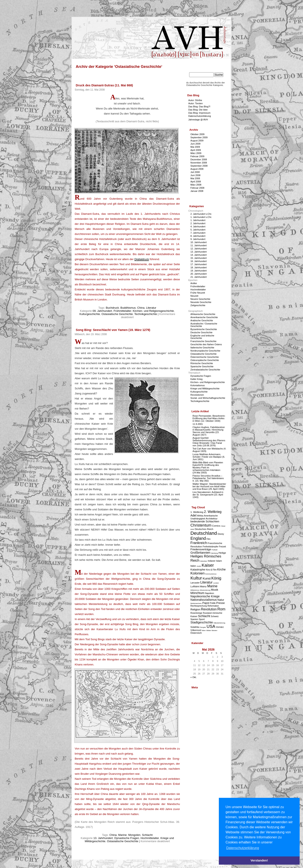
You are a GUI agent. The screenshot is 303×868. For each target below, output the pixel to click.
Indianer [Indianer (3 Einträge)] (212, 561)
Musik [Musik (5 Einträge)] (215, 590)
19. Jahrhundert (199, 271)
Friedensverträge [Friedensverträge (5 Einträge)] (201, 549)
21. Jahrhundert (199, 277)
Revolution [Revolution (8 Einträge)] (209, 609)
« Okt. (193, 677)
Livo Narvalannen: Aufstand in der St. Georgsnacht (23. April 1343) (208, 495)
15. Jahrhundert (199, 258)
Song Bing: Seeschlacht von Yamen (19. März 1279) (113, 330)
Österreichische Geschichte (205, 357)
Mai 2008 (195, 178)
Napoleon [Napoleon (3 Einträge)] (209, 593)
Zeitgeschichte (198, 305)
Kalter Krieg (196, 379)
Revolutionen (197, 395)
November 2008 (199, 163)
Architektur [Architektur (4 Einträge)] (212, 518)
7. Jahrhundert (198, 233)
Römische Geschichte (202, 363)
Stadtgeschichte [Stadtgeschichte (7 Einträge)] (202, 622)
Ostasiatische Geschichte (117, 314)
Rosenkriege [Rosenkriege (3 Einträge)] (196, 613)
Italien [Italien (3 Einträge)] (193, 566)
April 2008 (196, 182)
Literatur (151, 308)
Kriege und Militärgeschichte (205, 389)
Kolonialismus (198, 385)
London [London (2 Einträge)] (216, 583)
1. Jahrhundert (198, 220)
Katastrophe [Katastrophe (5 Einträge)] (198, 570)
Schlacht (147, 835)
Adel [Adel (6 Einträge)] (193, 515)
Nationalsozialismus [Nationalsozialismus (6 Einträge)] (204, 600)
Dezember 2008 (199, 159)
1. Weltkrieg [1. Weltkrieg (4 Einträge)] (197, 512)
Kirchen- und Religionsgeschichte (153, 311)
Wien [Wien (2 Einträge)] (204, 630)
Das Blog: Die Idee (198, 110)
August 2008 (197, 169)
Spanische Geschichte (202, 366)
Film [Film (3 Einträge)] (208, 539)
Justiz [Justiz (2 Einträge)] (199, 566)
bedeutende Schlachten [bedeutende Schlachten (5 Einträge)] (205, 521)
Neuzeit (194, 296)
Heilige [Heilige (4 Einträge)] (222, 553)
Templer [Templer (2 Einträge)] (203, 627)
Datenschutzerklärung (200, 116)
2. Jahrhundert (198, 223)
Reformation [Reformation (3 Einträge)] (213, 606)
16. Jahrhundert (199, 261)
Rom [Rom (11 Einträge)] (221, 609)
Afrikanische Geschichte (203, 314)
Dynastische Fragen (127, 838)
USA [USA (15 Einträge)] (211, 626)
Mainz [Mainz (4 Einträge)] (203, 586)
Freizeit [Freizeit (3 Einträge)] (223, 547)
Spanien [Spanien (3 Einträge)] (194, 619)
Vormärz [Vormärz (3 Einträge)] (220, 627)
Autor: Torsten (195, 103)
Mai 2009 (195, 147)
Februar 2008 (197, 188)
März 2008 (196, 185)
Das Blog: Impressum (199, 113)
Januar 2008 (197, 191)
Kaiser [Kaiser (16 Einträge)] (208, 565)
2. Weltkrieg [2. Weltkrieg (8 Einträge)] (213, 512)
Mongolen (134, 835)
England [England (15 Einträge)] (198, 538)
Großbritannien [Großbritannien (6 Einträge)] (200, 553)
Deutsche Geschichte (201, 332)
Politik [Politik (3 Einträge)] (213, 603)
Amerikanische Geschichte (204, 317)
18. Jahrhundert (199, 267)
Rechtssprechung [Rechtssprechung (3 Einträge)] (199, 606)
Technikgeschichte (146, 314)
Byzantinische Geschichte (204, 329)
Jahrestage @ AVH (198, 120)
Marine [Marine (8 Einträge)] (212, 586)
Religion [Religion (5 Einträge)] (195, 609)
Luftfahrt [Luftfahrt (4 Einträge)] (195, 586)
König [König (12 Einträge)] (216, 578)
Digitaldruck (142, 259)
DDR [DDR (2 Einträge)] (192, 529)
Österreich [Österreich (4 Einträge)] (196, 633)
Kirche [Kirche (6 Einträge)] (221, 569)
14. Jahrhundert (199, 255)
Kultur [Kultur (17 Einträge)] (196, 578)
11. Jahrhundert (199, 245)
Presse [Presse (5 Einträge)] (221, 603)
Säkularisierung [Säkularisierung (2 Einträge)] (219, 623)
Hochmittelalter (150, 838)
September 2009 (199, 137)
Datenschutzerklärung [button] (243, 848)
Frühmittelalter (122, 311)
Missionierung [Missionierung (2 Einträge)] (205, 590)
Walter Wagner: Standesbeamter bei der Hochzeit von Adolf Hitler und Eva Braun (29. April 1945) (209, 486)
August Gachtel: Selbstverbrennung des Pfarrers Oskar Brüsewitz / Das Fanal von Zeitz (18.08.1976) (209, 442)
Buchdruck (112, 308)
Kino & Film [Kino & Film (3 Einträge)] (211, 570)
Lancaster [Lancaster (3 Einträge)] (195, 583)
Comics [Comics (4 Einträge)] (216, 526)
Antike (194, 283)
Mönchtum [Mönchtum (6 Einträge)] (197, 593)
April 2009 (196, 150)
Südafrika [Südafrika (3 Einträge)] (195, 627)
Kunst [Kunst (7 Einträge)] (207, 578)
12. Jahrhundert (199, 249)
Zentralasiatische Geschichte (205, 370)
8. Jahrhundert (198, 236)
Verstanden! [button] (259, 860)
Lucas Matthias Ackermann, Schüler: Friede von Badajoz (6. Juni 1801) (209, 457)
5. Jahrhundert (198, 230)
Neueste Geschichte (201, 302)
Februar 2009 (197, 156)
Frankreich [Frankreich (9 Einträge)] (199, 543)
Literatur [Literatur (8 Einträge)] (206, 582)
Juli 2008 (195, 172)
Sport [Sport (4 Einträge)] (202, 619)
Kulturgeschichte (90, 314)
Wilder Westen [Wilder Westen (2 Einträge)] (212, 630)
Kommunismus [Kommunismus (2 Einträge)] (211, 574)
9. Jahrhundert (198, 239)
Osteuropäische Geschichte (205, 360)
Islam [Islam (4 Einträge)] (219, 561)
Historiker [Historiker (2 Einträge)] (204, 561)
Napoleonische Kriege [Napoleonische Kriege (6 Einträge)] (205, 596)
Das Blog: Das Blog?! (199, 107)
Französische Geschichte (203, 341)
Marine (122, 835)
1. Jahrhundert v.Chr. (201, 217)
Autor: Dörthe (195, 100)
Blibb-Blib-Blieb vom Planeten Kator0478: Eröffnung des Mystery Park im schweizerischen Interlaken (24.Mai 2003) (208, 468)
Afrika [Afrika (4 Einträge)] (200, 516)
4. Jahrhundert (198, 227)
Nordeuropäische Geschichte (205, 351)
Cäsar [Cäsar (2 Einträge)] (223, 526)
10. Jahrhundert (199, 242)
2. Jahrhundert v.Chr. (201, 214)
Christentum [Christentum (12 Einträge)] (201, 525)
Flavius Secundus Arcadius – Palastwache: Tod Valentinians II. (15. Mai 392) (208, 478)
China (141, 308)
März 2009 (196, 153)
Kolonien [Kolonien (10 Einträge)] (197, 573)
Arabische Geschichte (202, 320)
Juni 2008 (195, 175)
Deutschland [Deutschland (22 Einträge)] (204, 533)
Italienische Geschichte (202, 348)
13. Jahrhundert (103, 838)
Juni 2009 (195, 144)
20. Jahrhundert (199, 274)
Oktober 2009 (197, 134)
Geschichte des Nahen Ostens (206, 344)
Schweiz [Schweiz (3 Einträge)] (215, 616)
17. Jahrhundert (199, 264)
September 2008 (199, 166)
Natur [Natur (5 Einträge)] (221, 600)
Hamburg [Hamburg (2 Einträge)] (214, 553)
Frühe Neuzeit (198, 293)
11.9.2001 (198, 424)
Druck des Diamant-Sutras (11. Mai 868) (104, 85)
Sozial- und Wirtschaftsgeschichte (208, 398)
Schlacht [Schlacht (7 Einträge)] (204, 616)
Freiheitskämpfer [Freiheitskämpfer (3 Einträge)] (210, 547)
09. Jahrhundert (102, 311)
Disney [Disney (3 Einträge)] (221, 534)
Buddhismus (128, 308)
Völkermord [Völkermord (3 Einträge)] (196, 630)
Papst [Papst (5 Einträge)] (206, 603)
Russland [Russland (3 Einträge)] (207, 613)
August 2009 (197, 141)
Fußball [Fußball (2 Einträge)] (215, 550)
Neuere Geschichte (200, 299)
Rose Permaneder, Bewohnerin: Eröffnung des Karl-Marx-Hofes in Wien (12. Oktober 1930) (209, 418)
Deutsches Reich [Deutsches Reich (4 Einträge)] (204, 529)
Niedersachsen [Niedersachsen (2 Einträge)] (196, 603)
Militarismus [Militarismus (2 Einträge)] (195, 590)
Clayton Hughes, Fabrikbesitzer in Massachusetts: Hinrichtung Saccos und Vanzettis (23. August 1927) (209, 431)
